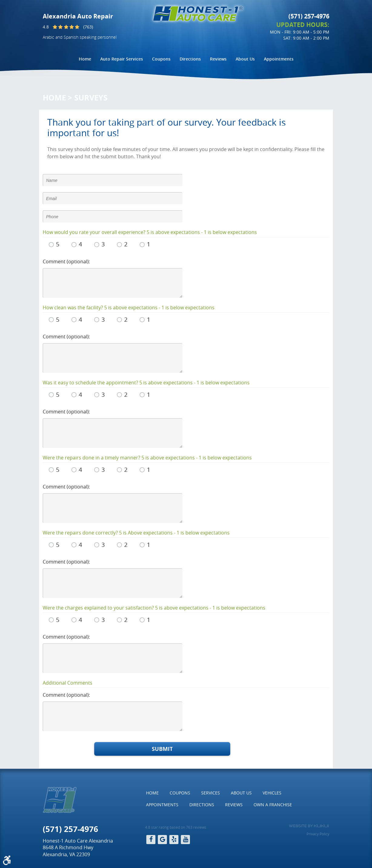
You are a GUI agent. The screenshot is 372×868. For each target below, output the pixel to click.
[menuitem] (85, 59)
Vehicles (272, 793)
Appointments (279, 59)
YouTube (185, 840)
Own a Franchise (273, 805)
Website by (309, 826)
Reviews (218, 59)
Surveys (91, 98)
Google (162, 840)
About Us (245, 59)
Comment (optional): (66, 261)
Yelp (174, 840)
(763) (88, 27)
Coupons (161, 59)
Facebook (151, 840)
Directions (190, 59)
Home (85, 59)
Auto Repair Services (122, 59)
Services (211, 793)
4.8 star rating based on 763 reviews (176, 827)
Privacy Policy (318, 834)
